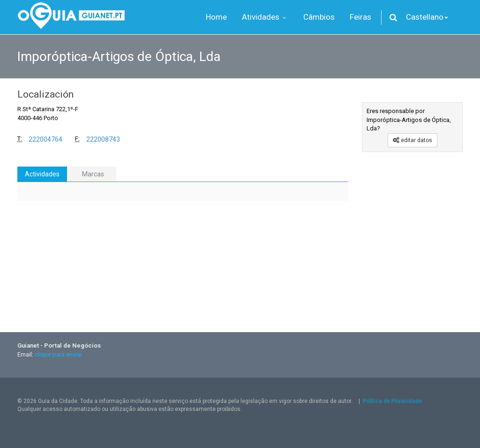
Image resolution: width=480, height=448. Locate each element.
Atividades (265, 17)
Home (216, 17)
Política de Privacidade (392, 401)
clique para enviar (58, 354)
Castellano (427, 17)
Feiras (360, 17)
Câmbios (319, 17)
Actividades (42, 174)
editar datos (412, 140)
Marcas (93, 174)
